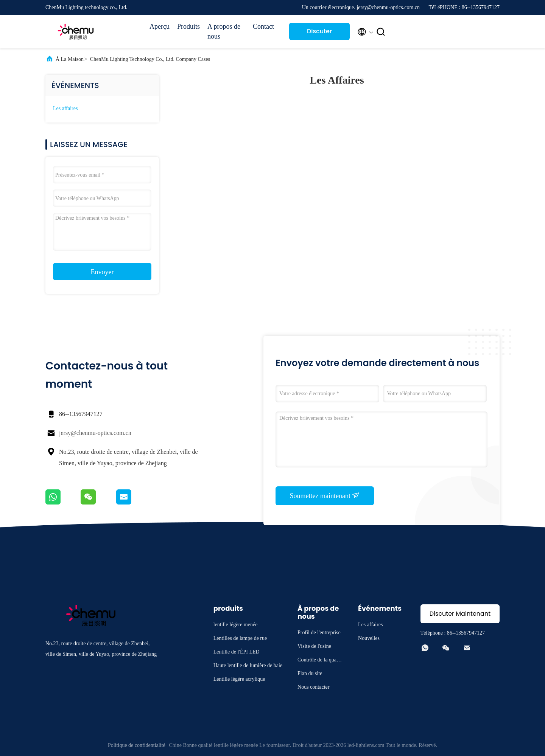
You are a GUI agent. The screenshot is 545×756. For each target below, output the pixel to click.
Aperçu (160, 26)
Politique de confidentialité (137, 745)
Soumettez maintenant (325, 495)
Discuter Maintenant (320, 33)
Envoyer (102, 272)
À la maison (70, 59)
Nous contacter (313, 687)
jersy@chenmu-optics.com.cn (95, 433)
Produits (188, 26)
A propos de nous (224, 31)
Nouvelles (369, 638)
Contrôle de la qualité (319, 661)
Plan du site (310, 673)
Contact (263, 26)
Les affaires (65, 108)
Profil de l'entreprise (319, 633)
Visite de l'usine (314, 646)
